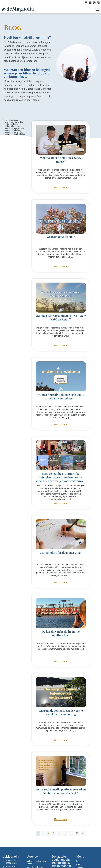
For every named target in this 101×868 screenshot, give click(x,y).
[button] (98, 10)
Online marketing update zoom (37, 862)
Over (78, 864)
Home (79, 861)
